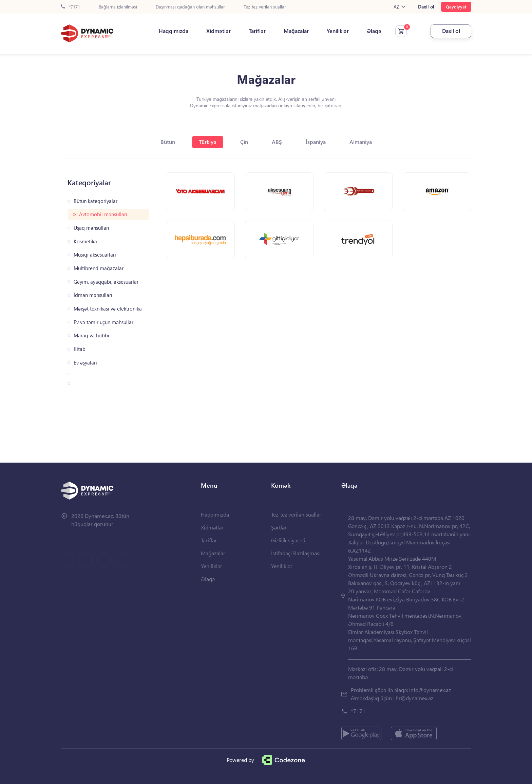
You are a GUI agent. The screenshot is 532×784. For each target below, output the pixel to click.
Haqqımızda (174, 31)
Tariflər (257, 31)
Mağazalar (296, 31)
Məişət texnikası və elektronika (108, 309)
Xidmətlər (218, 31)
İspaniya (316, 142)
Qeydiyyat (456, 7)
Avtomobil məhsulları (103, 214)
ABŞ (277, 142)
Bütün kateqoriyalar (96, 201)
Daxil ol (426, 7)
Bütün (168, 142)
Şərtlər (279, 527)
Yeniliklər (338, 31)
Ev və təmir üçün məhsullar (103, 322)
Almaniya (361, 142)
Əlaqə (374, 31)
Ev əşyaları (85, 363)
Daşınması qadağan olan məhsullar (190, 7)
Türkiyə (208, 142)
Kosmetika (85, 241)
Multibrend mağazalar (99, 268)
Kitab (80, 349)
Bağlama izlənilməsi (118, 7)
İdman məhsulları (93, 295)
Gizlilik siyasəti (288, 540)
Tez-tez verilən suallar (265, 7)
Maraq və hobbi (91, 335)
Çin (244, 142)
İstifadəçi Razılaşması (296, 553)
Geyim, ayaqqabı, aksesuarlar (106, 282)
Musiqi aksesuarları (95, 255)
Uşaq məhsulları (91, 228)
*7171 (70, 7)
